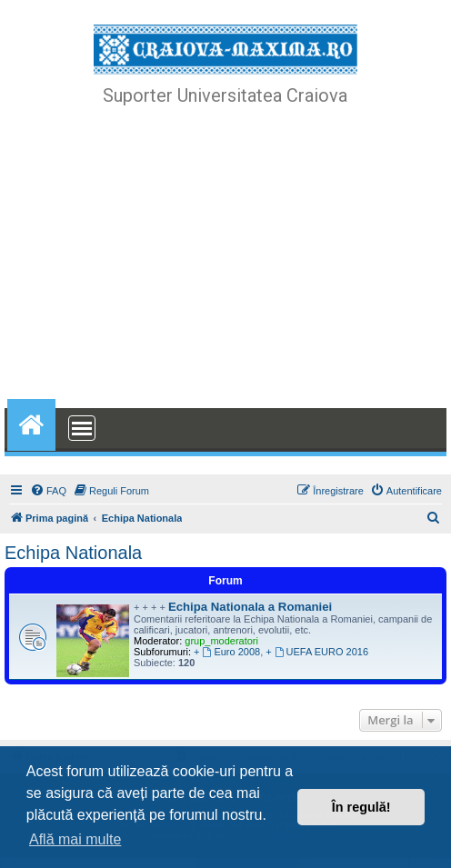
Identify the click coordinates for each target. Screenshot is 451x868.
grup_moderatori (221, 641)
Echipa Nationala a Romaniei (250, 607)
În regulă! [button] (361, 807)
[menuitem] (48, 491)
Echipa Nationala (73, 553)
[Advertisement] (225, 259)
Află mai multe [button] (75, 839)
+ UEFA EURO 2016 (317, 652)
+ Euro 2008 (227, 652)
